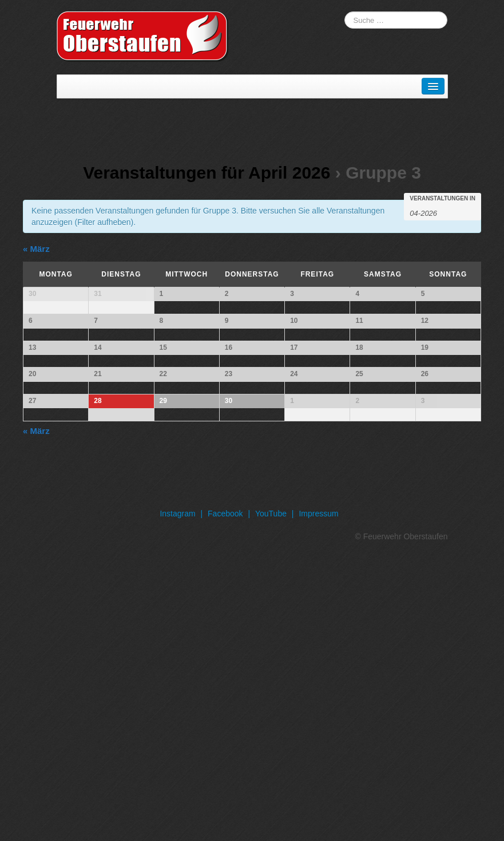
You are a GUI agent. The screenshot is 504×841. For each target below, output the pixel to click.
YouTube (271, 795)
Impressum (318, 795)
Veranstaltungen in (443, 199)
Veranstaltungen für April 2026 (207, 173)
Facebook (225, 795)
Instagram (177, 795)
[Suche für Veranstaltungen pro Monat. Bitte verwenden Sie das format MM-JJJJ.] (438, 212)
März (36, 249)
